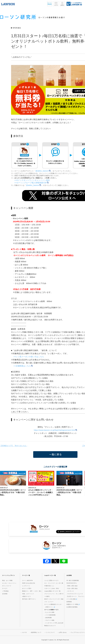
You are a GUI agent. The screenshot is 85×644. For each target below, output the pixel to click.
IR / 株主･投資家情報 (73, 580)
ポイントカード (7, 586)
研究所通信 (17, 28)
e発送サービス (26, 596)
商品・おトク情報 (7, 580)
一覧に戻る (55, 454)
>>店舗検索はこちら (23, 366)
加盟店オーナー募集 (73, 604)
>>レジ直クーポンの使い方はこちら (29, 357)
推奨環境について (36, 632)
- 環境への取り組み (72, 586)
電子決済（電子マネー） (29, 599)
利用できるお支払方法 (29, 583)
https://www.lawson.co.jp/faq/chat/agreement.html (56, 430)
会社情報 (5, 594)
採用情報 (69, 602)
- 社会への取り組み (72, 588)
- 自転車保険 (48, 618)
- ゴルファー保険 (49, 620)
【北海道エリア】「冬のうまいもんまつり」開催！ (14, 446)
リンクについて (50, 632)
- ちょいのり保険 (49, 612)
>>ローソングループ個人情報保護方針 (31, 183)
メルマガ (24, 632)
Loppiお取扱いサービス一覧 (52, 591)
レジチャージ (26, 586)
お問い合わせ (63, 632)
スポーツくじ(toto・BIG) (52, 588)
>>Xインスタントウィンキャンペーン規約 (32, 180)
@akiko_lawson (43, 171)
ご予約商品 (5, 591)
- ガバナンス (70, 591)
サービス (5, 588)
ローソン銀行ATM (27, 580)
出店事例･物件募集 (72, 607)
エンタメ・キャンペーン (9, 583)
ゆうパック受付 (27, 588)
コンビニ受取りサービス (51, 580)
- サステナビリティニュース (75, 594)
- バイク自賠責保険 (50, 615)
